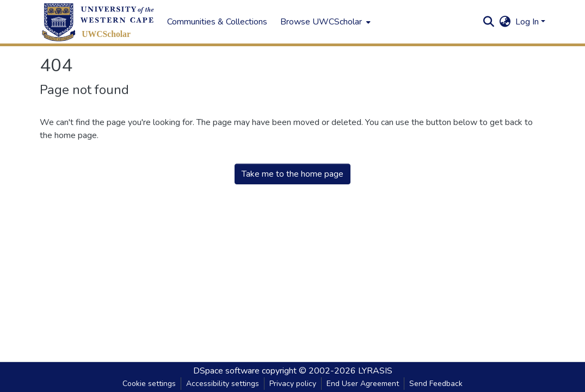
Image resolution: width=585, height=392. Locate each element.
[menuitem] (324, 22)
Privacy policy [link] (293, 384)
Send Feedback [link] (436, 384)
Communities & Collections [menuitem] (217, 22)
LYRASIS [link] (375, 371)
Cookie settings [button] (149, 384)
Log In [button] (528, 22)
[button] (98, 22)
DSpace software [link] (226, 371)
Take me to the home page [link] (292, 174)
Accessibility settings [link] (223, 384)
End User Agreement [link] (363, 384)
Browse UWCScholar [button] (321, 22)
